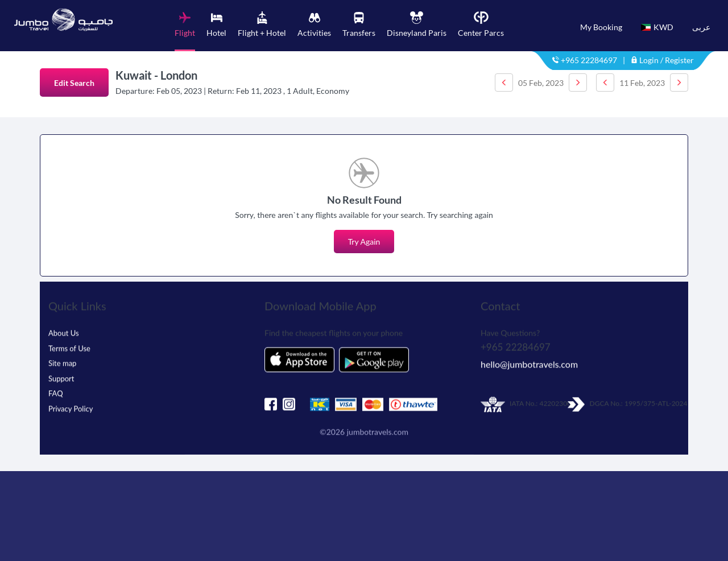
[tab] (185, 31)
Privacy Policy (71, 411)
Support (61, 381)
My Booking (601, 27)
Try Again (364, 242)
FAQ (56, 397)
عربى (701, 27)
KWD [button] (657, 27)
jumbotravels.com (378, 435)
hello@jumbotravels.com (529, 367)
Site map (62, 366)
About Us (64, 336)
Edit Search (74, 83)
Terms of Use (69, 351)
